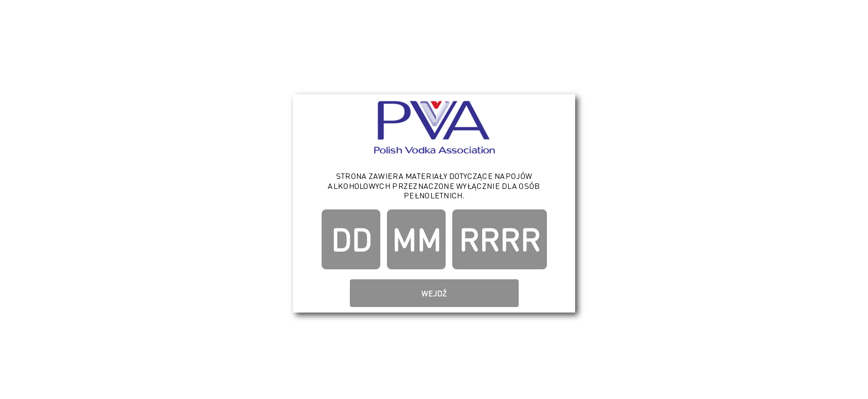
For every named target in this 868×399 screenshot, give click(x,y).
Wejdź (434, 293)
